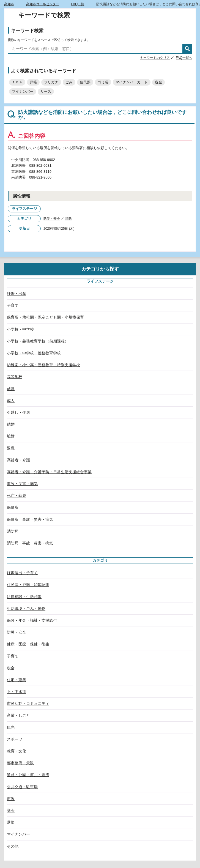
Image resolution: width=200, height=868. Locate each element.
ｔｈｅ (17, 82)
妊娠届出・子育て (22, 573)
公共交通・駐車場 (22, 787)
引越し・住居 (18, 412)
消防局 (13, 531)
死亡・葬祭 (17, 495)
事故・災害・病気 (22, 484)
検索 (187, 49)
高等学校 (15, 377)
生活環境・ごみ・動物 (26, 609)
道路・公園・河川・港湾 (28, 775)
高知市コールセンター (43, 4)
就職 (11, 389)
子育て (13, 305)
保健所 (13, 507)
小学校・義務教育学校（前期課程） (38, 341)
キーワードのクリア (155, 58)
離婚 (11, 436)
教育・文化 (17, 751)
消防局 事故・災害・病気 (30, 543)
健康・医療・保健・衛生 (28, 644)
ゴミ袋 (103, 82)
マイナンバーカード (132, 82)
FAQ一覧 (78, 4)
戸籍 (33, 82)
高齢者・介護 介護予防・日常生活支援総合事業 (49, 472)
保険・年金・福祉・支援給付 (32, 620)
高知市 (9, 4)
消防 (69, 219)
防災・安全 (52, 219)
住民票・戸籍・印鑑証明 (28, 585)
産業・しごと (18, 715)
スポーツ (15, 739)
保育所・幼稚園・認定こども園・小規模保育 (45, 317)
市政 (11, 799)
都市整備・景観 (20, 763)
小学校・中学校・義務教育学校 (34, 353)
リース (46, 91)
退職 (11, 448)
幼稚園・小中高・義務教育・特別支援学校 (43, 365)
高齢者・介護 (18, 460)
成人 (11, 401)
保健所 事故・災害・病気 (30, 519)
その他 (13, 846)
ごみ (69, 82)
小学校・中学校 (20, 329)
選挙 (11, 822)
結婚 (11, 424)
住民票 (85, 82)
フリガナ (51, 82)
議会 (11, 811)
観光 (11, 727)
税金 (158, 82)
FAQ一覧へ (184, 58)
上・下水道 (17, 692)
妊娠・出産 (17, 294)
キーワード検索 (27, 31)
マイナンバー (23, 91)
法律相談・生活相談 (24, 597)
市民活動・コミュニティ (28, 703)
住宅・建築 (17, 680)
